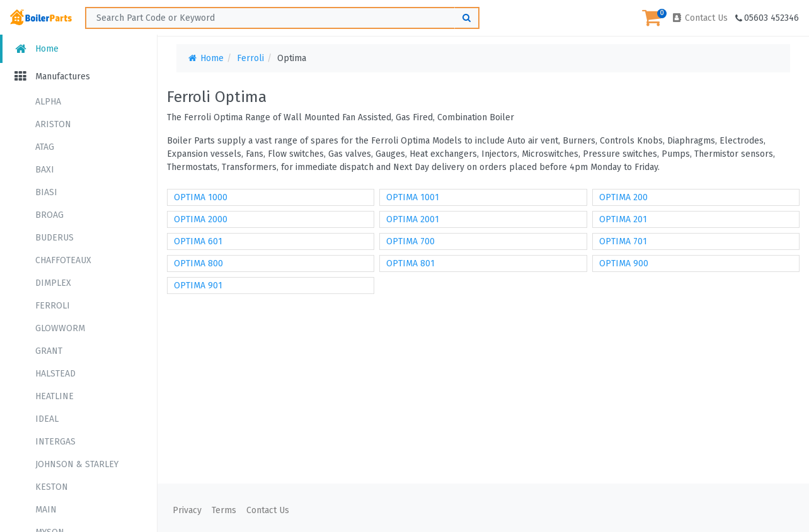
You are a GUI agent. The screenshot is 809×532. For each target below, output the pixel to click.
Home (36, 49)
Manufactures (51, 76)
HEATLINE (55, 396)
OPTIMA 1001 (413, 197)
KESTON (52, 487)
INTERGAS (55, 442)
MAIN (46, 510)
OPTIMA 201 (623, 219)
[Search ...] (282, 18)
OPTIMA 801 (410, 263)
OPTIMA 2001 (413, 219)
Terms (224, 510)
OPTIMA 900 (624, 263)
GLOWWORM (60, 328)
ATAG (45, 147)
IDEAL (47, 419)
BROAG (49, 215)
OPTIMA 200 (623, 197)
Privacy (187, 510)
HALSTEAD (55, 374)
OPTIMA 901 (198, 286)
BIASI (46, 192)
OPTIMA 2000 (201, 219)
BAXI (45, 170)
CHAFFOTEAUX (63, 260)
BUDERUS (55, 238)
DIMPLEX (53, 283)
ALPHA (48, 102)
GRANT (49, 351)
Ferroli (250, 58)
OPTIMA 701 (623, 241)
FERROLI (53, 306)
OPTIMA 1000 (201, 197)
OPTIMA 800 (198, 263)
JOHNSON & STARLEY (77, 464)
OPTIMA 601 (198, 241)
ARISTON (53, 124)
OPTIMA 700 (410, 241)
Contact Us (699, 18)
